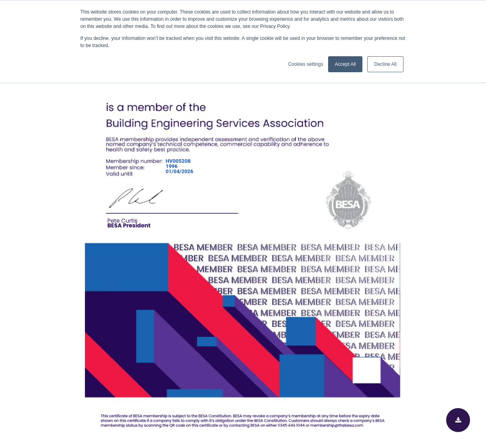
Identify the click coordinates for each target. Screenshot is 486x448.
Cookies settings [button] (306, 64)
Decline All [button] (385, 64)
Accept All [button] (345, 64)
